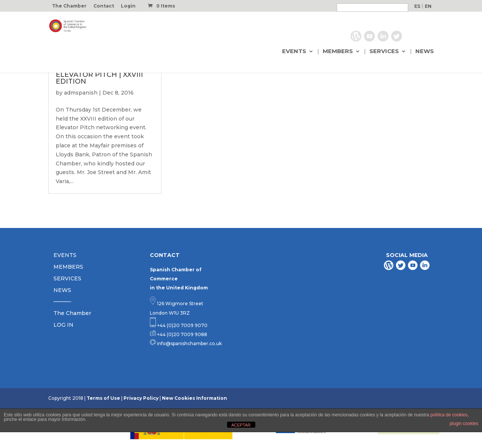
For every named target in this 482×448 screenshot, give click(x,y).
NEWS (425, 52)
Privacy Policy (141, 398)
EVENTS (294, 52)
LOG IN (63, 325)
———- (63, 301)
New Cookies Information (194, 398)
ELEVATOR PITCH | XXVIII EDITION (99, 78)
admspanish (81, 93)
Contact (104, 6)
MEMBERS (338, 52)
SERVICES (384, 52)
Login (128, 6)
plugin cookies (464, 424)
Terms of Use (103, 398)
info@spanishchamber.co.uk (189, 343)
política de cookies (449, 415)
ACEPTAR (241, 425)
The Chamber (69, 6)
